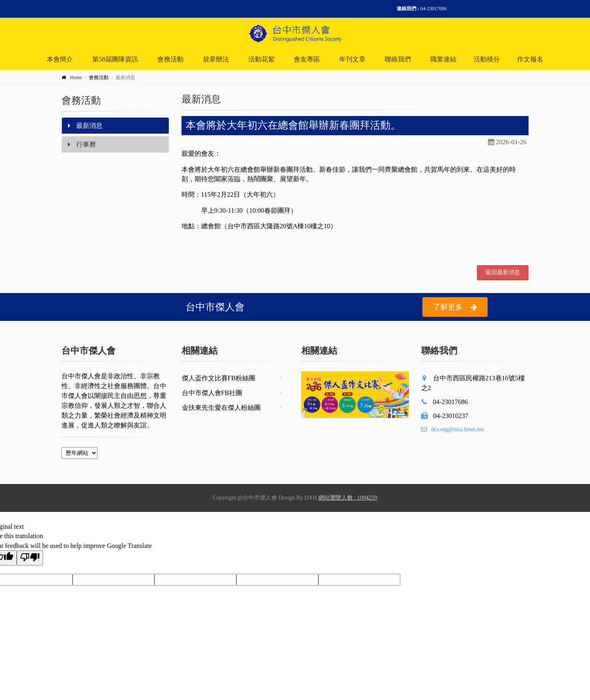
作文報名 (530, 59)
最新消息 (85, 126)
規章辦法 (216, 59)
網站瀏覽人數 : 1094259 (348, 498)
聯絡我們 (398, 59)
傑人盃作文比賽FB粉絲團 (219, 378)
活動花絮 (261, 59)
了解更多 (455, 307)
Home (76, 77)
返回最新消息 (503, 272)
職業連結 (443, 59)
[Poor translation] (30, 558)
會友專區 (307, 59)
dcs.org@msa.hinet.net (453, 429)
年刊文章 (352, 59)
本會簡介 (60, 59)
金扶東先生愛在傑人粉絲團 (221, 408)
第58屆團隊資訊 (115, 59)
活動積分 (487, 59)
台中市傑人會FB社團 (212, 393)
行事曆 (82, 144)
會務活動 (170, 59)
